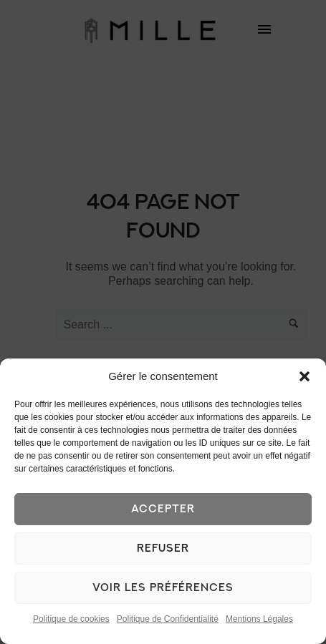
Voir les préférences (163, 588)
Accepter (163, 509)
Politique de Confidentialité (168, 619)
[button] (305, 376)
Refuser (163, 548)
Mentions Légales (259, 619)
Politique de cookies (71, 619)
